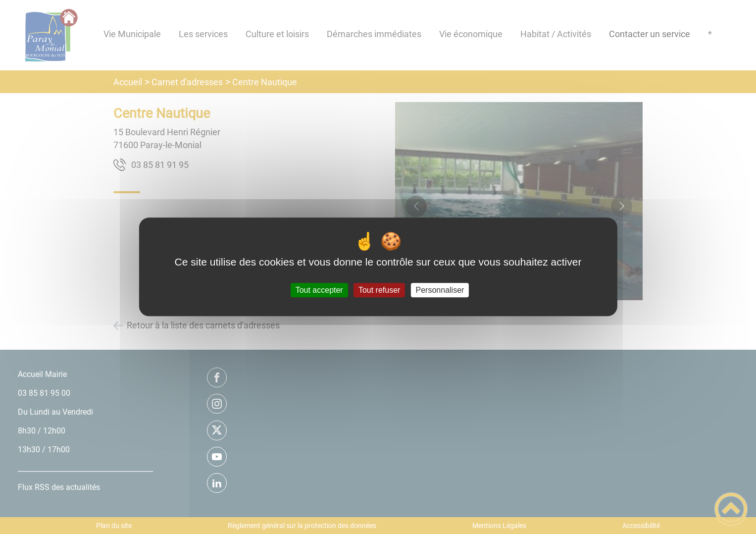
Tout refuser (379, 290)
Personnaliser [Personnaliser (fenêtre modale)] (440, 290)
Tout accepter (319, 290)
